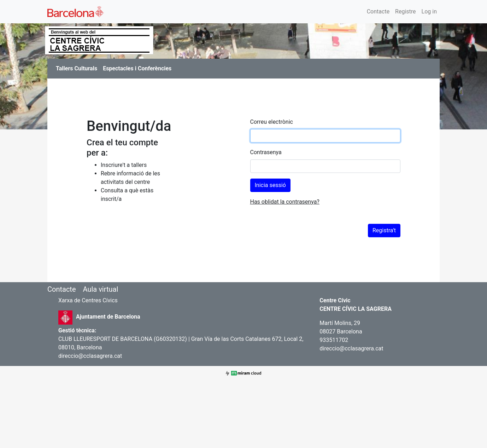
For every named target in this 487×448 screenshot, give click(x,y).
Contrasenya (266, 152)
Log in (429, 11)
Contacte (378, 11)
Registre (405, 11)
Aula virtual (100, 289)
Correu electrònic (272, 122)
